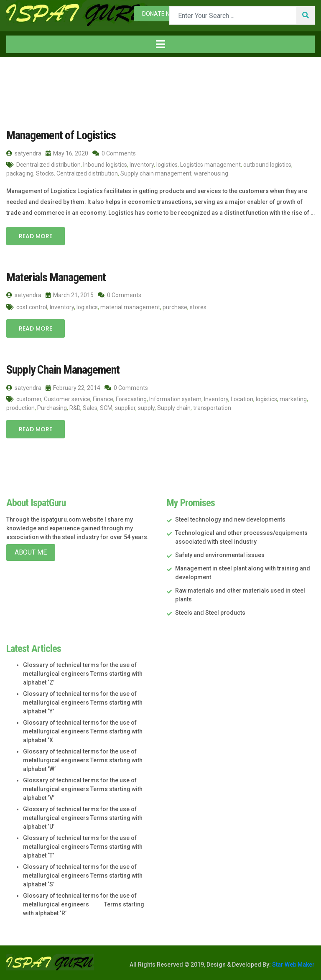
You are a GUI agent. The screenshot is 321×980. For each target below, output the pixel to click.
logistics (167, 165)
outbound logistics (267, 165)
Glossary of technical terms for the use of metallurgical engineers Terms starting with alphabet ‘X (83, 731)
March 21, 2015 (70, 295)
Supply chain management (156, 173)
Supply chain (174, 408)
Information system (175, 399)
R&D (75, 408)
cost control (32, 307)
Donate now (160, 14)
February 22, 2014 (73, 388)
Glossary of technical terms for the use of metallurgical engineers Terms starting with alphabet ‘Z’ (83, 674)
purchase (175, 307)
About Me (31, 552)
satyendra (24, 153)
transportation (212, 408)
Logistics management (210, 165)
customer (29, 399)
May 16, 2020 (67, 153)
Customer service (67, 399)
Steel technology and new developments (230, 519)
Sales (90, 408)
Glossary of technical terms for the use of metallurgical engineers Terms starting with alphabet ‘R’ (84, 904)
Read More (36, 236)
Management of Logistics (61, 135)
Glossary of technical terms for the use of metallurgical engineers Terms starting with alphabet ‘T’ (83, 847)
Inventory (142, 165)
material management (130, 307)
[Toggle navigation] (160, 44)
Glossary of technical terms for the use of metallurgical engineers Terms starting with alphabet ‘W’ (83, 760)
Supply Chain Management (63, 370)
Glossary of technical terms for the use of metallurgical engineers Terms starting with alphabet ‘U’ (83, 818)
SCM (106, 408)
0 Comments (114, 153)
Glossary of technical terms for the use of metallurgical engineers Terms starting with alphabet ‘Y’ (83, 703)
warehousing (211, 173)
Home (20, 75)
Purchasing (52, 408)
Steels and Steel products (210, 613)
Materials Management (56, 277)
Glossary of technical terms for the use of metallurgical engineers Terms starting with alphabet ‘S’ (83, 876)
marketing (293, 399)
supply (146, 408)
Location (242, 399)
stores (198, 307)
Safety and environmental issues (220, 555)
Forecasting (131, 399)
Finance (103, 399)
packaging (20, 173)
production (20, 408)
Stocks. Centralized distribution (77, 173)
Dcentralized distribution (48, 165)
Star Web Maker (293, 965)
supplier (125, 408)
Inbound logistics (105, 165)
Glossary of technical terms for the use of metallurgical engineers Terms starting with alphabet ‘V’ (83, 789)
